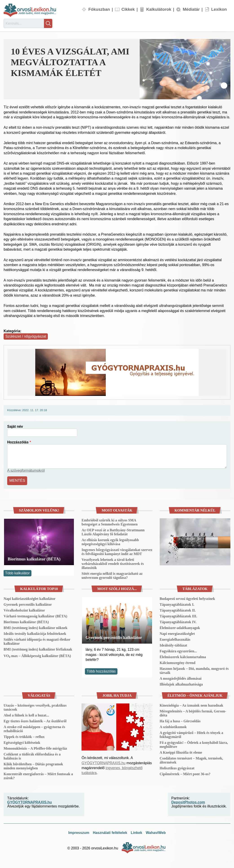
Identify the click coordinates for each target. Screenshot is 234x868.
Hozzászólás (18, 442)
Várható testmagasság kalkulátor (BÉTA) (35, 615)
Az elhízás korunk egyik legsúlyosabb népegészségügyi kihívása (110, 541)
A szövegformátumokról (26, 470)
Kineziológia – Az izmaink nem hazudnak (191, 705)
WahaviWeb (156, 832)
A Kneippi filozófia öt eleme (181, 752)
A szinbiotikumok (173, 726)
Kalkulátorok (159, 9)
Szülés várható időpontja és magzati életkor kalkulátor (37, 641)
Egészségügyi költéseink (22, 742)
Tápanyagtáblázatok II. (178, 610)
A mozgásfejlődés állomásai (181, 678)
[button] (185, 69)
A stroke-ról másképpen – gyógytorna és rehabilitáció (34, 728)
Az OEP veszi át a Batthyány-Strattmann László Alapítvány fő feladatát (113, 531)
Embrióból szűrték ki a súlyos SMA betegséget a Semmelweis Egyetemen (109, 522)
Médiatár (191, 9)
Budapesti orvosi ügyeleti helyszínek (187, 598)
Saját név (15, 426)
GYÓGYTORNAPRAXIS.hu (103, 762)
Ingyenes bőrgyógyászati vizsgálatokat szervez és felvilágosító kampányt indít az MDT (117, 551)
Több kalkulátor (17, 572)
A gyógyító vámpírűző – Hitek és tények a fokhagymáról (191, 734)
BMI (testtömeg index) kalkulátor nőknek (35, 627)
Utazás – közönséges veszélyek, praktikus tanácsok (35, 707)
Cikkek (128, 9)
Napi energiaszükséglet (177, 633)
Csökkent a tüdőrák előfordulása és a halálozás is (32, 756)
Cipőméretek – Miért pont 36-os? (185, 773)
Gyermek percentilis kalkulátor (28, 604)
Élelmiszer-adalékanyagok (180, 627)
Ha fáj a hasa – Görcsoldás (180, 720)
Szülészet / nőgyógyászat (26, 336)
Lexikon (219, 9)
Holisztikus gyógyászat (177, 767)
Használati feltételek (110, 832)
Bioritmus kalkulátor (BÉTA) (34, 558)
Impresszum (79, 832)
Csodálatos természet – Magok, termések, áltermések (191, 760)
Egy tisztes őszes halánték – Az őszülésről (35, 720)
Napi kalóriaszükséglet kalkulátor (30, 598)
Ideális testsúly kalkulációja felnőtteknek (35, 633)
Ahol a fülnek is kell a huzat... (26, 715)
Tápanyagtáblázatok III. (178, 615)
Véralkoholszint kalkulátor (24, 610)
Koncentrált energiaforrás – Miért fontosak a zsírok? (38, 775)
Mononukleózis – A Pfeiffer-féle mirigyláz (35, 748)
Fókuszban (99, 9)
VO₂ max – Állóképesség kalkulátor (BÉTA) (37, 655)
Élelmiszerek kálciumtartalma (183, 656)
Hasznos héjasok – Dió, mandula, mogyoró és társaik (194, 670)
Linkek (136, 832)
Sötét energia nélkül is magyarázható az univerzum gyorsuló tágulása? (112, 575)
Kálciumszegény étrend (178, 662)
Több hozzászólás (101, 671)
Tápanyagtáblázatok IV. (178, 621)
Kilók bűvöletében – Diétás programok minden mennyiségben (33, 765)
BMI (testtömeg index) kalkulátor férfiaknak (38, 649)
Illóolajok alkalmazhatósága (181, 684)
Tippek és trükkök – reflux (24, 736)
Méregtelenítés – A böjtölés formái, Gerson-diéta (193, 713)
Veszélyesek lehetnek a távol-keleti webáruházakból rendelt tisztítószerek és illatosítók (113, 563)
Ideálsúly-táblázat (173, 645)
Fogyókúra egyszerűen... (178, 650)
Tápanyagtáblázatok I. (177, 604)
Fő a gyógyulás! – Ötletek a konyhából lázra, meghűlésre (194, 744)
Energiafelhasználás (175, 639)
